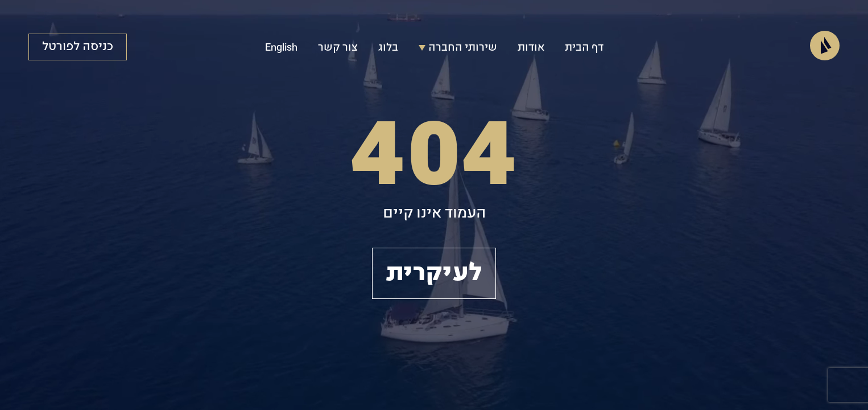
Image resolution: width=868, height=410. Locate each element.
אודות (531, 48)
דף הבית (584, 48)
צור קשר (338, 48)
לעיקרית (434, 273)
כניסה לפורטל (78, 47)
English (281, 48)
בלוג (388, 48)
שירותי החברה (458, 48)
